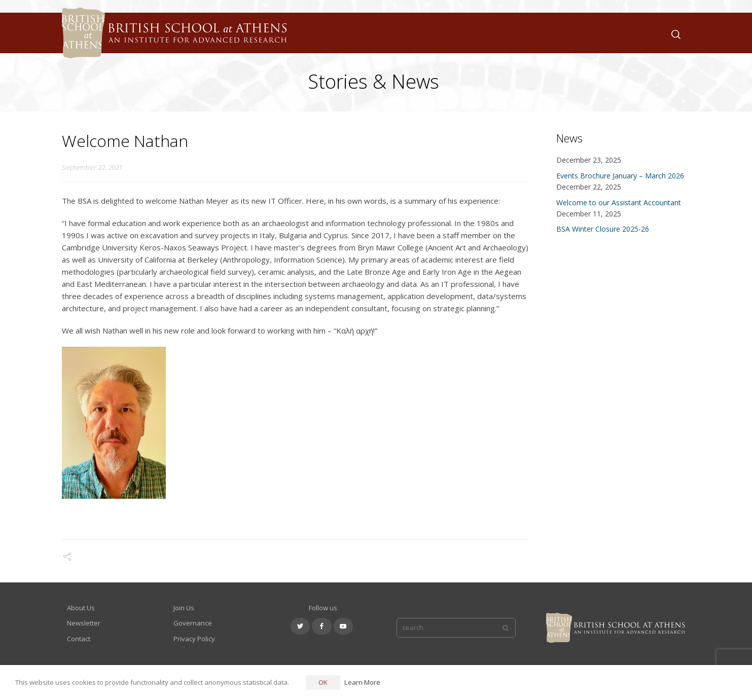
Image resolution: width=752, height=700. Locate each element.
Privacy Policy (194, 639)
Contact (79, 639)
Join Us (184, 608)
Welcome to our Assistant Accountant (619, 202)
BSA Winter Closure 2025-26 (603, 229)
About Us (81, 608)
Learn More (362, 682)
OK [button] (323, 682)
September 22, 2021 (92, 167)
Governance (193, 623)
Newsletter (84, 623)
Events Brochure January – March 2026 (620, 176)
